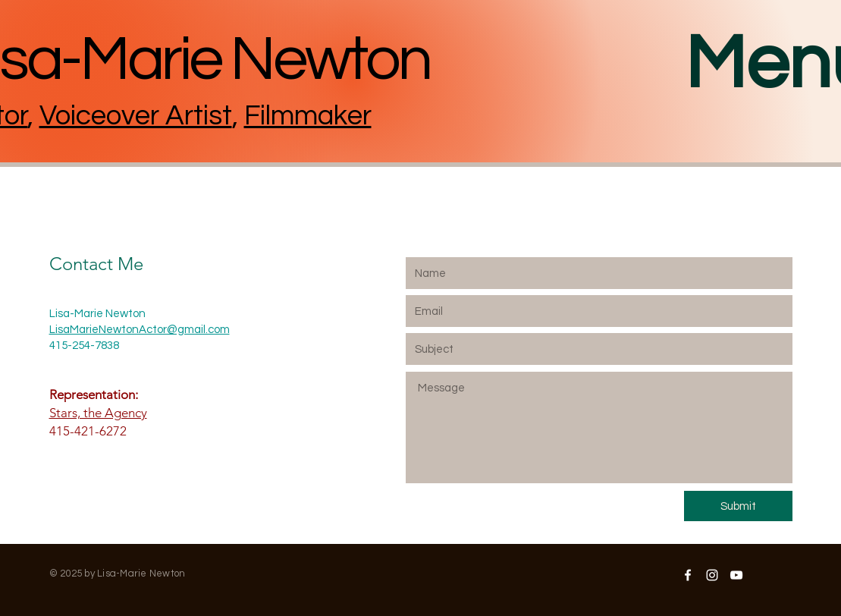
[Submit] (738, 506)
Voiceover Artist (136, 116)
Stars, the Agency (98, 413)
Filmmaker (308, 116)
